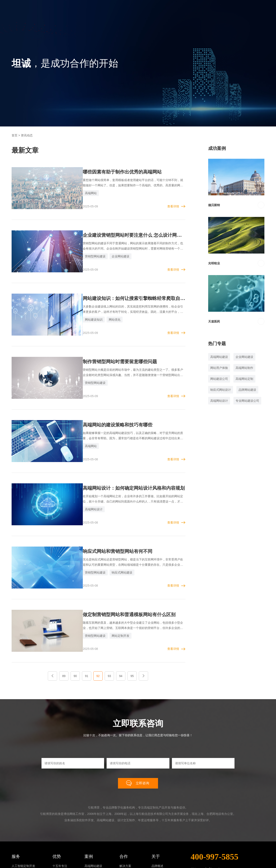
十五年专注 (60, 822)
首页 (15, 135)
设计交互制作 (20, 841)
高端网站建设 (219, 357)
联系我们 (157, 855)
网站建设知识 (83, 309)
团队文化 (157, 828)
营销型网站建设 (85, 251)
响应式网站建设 (112, 539)
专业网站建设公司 (247, 401)
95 (132, 632)
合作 (124, 812)
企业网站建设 (110, 251)
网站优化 (104, 309)
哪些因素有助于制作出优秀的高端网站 (115, 172)
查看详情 (173, 201)
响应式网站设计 (221, 390)
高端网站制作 (244, 368)
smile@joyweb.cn (213, 825)
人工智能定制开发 (23, 822)
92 (98, 632)
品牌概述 (157, 822)
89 (64, 632)
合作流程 (125, 835)
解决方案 (125, 822)
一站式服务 (60, 841)
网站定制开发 (110, 597)
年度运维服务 (20, 848)
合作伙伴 (157, 841)
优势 (57, 812)
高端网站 (80, 193)
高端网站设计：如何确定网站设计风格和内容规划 (128, 460)
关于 (156, 812)
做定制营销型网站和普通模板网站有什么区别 (123, 576)
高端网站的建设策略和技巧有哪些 (110, 402)
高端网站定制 (244, 379)
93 (109, 632)
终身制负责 (60, 848)
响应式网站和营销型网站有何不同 (110, 518)
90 (75, 632)
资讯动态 (157, 848)
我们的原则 (127, 828)
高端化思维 (60, 828)
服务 (16, 812)
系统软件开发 (20, 835)
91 (87, 632)
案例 (89, 812)
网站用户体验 (219, 368)
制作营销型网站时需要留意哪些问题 (113, 345)
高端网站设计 (83, 482)
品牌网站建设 (247, 390)
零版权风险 (60, 835)
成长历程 (157, 835)
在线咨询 (208, 857)
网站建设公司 (219, 379)
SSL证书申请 (20, 855)
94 (121, 632)
